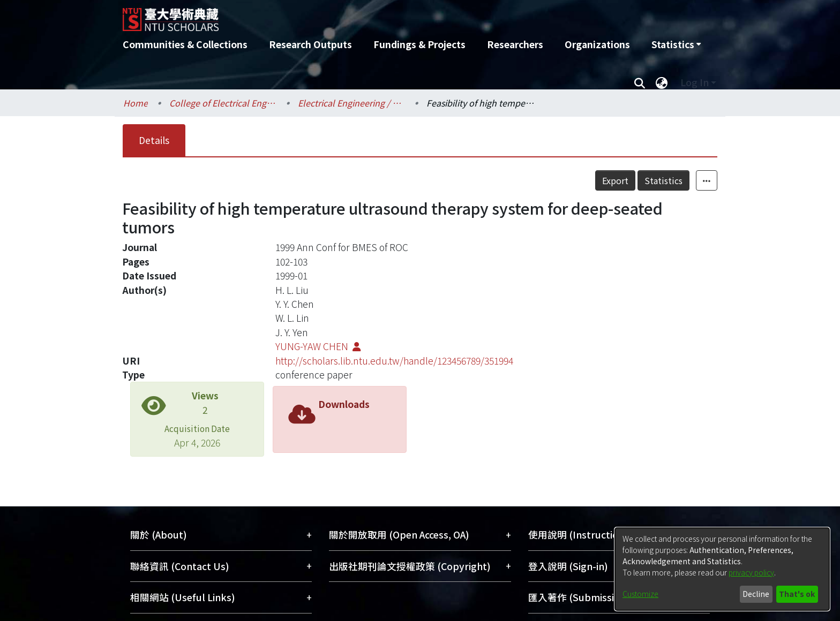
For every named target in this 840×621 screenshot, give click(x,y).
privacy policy (751, 572)
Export (615, 180)
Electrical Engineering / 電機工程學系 (351, 103)
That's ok (797, 594)
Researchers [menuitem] (515, 44)
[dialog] (722, 569)
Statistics (663, 180)
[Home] (362, 16)
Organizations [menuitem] (597, 44)
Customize (640, 594)
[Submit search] (639, 82)
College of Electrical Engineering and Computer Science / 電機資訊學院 (223, 103)
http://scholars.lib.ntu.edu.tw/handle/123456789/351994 (394, 361)
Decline (756, 594)
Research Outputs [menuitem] (310, 44)
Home (136, 103)
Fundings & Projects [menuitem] (419, 44)
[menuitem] (676, 44)
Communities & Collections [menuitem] (185, 44)
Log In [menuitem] (695, 82)
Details (154, 140)
